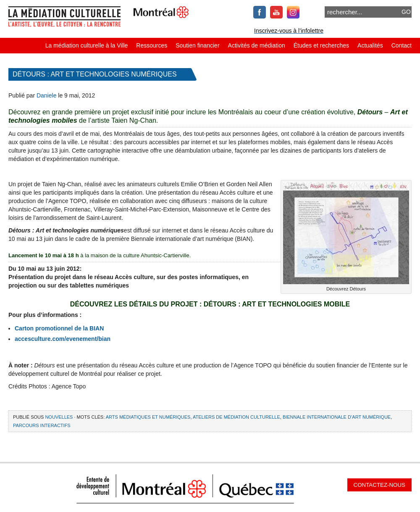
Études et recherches (321, 45)
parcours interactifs (42, 425)
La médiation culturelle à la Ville (87, 45)
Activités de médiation (257, 45)
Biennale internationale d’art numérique (337, 417)
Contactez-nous (379, 485)
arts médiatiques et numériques (148, 417)
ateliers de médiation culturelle (236, 417)
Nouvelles (59, 417)
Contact (402, 45)
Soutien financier (197, 45)
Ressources (152, 45)
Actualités (370, 45)
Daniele (46, 95)
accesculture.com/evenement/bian (63, 339)
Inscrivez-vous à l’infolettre (289, 31)
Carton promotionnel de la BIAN (59, 328)
